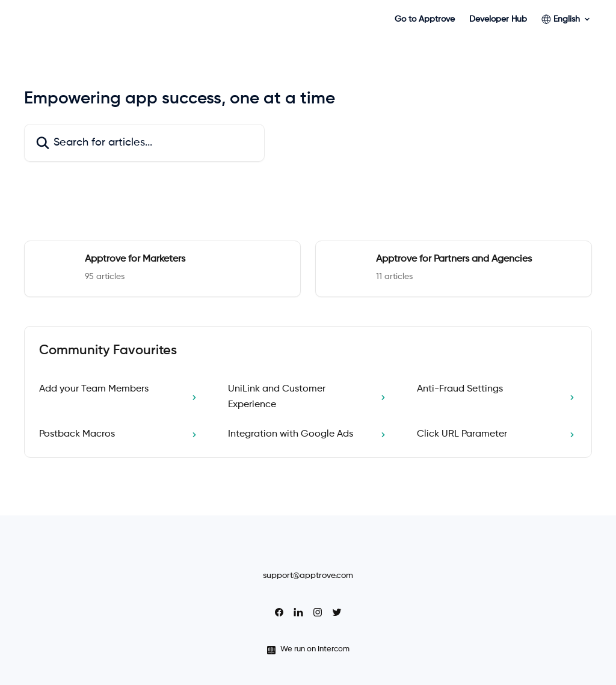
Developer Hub (498, 19)
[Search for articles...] (144, 143)
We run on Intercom (315, 649)
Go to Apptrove (425, 19)
